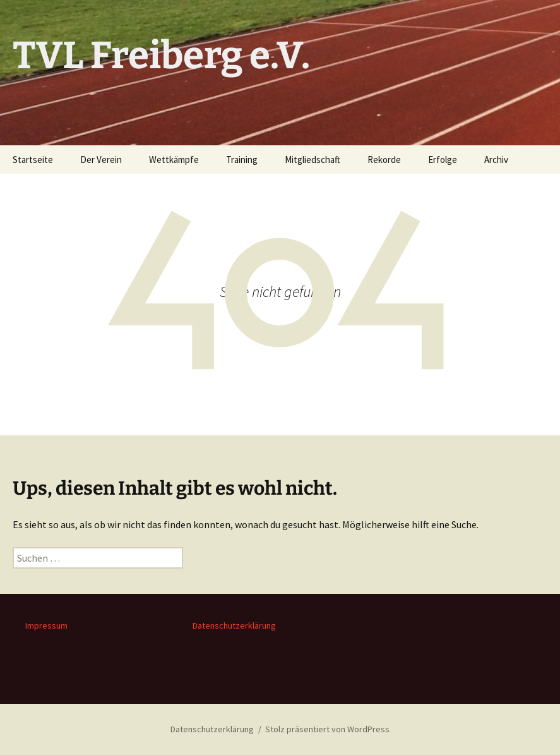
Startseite (33, 160)
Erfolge (443, 160)
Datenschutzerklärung (234, 625)
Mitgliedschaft (313, 160)
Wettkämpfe (174, 160)
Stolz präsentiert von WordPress (327, 729)
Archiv (496, 160)
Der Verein (101, 160)
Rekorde (384, 160)
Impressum (46, 625)
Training (242, 160)
